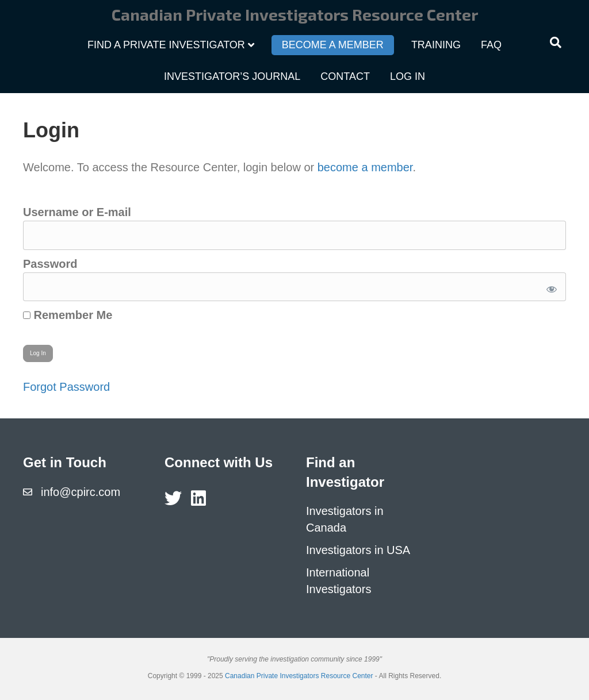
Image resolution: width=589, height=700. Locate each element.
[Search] (556, 43)
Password (50, 264)
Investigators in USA (358, 550)
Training (436, 45)
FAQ (491, 45)
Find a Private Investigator (166, 45)
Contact (345, 76)
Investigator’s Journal (232, 76)
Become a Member (333, 45)
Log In (408, 76)
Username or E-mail (77, 212)
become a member (365, 167)
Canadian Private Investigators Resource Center (299, 676)
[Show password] (550, 287)
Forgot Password (66, 387)
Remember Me (68, 315)
